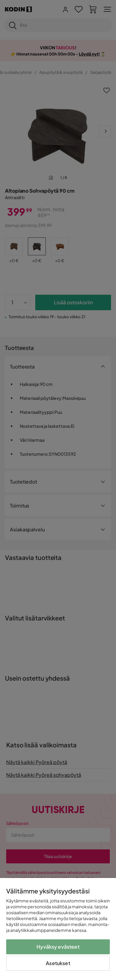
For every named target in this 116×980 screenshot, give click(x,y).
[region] (58, 929)
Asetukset (58, 963)
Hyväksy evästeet (58, 947)
